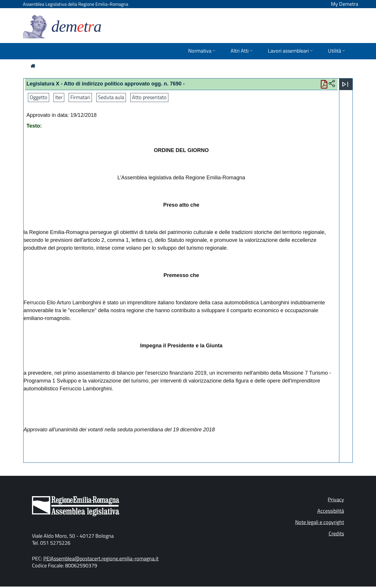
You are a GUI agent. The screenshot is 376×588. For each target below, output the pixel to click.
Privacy (336, 499)
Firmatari (80, 97)
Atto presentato (149, 97)
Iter (59, 97)
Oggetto (39, 97)
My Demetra (345, 4)
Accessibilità (331, 511)
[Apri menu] (345, 84)
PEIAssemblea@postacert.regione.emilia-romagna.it (101, 558)
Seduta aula (111, 97)
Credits (336, 534)
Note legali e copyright (320, 522)
